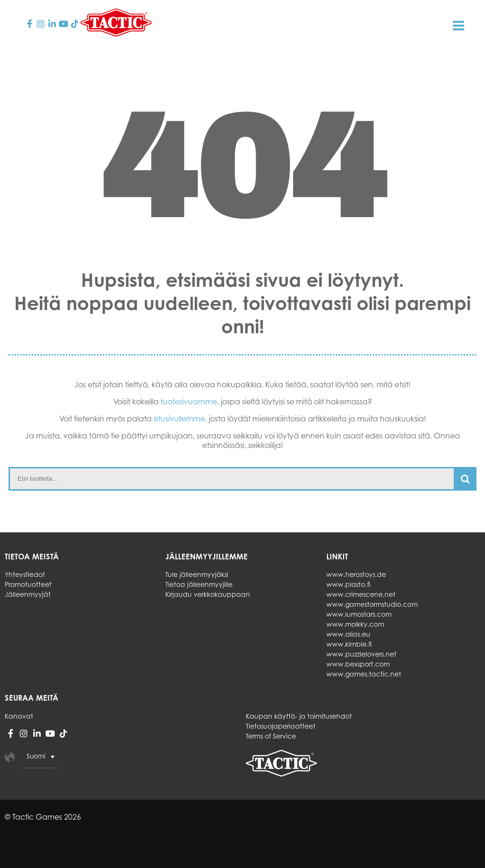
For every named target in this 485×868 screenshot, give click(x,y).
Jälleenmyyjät (28, 594)
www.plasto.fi (348, 584)
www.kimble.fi (349, 644)
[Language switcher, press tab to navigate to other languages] (40, 757)
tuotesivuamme (189, 402)
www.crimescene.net (361, 594)
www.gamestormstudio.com (372, 604)
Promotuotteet (28, 584)
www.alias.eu (348, 634)
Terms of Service (271, 736)
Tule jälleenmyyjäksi (197, 574)
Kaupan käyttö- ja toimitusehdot (299, 716)
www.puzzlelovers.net (361, 654)
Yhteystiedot (25, 574)
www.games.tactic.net (364, 674)
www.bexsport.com (358, 664)
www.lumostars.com (359, 614)
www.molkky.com (355, 624)
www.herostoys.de (356, 574)
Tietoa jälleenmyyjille (199, 584)
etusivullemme (179, 419)
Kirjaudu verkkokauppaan (208, 594)
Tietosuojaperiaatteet (281, 726)
